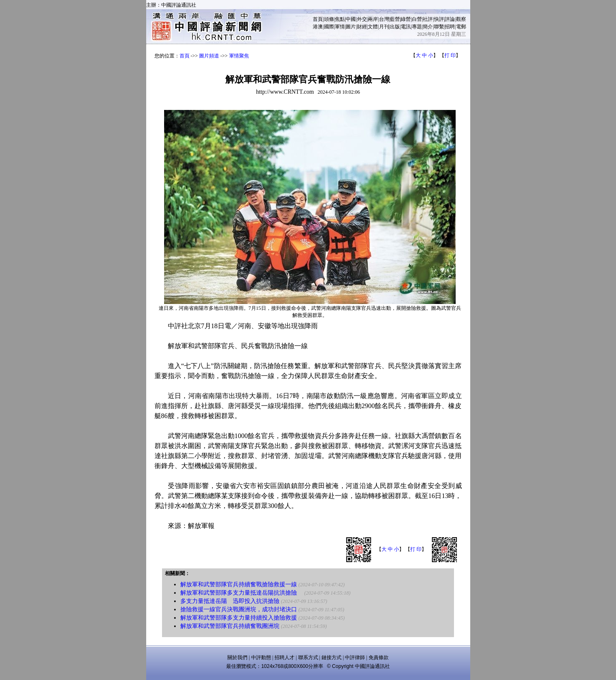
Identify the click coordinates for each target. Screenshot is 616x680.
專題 (417, 27)
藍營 (395, 19)
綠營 (406, 19)
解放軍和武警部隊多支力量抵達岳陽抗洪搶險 (242, 593)
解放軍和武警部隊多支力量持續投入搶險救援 (239, 618)
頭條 (329, 19)
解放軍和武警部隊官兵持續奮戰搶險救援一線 (239, 584)
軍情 (340, 27)
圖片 (351, 27)
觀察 (461, 19)
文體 (373, 27)
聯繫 (439, 27)
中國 (351, 19)
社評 (428, 19)
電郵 (461, 27)
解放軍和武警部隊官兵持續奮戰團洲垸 (230, 626)
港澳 (318, 27)
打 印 (450, 55)
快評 (439, 19)
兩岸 (373, 19)
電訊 (406, 27)
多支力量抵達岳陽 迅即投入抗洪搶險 (230, 601)
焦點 (340, 19)
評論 (450, 19)
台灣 (384, 19)
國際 (329, 27)
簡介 (428, 27)
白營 (417, 19)
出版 (395, 27)
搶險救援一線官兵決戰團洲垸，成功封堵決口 (239, 609)
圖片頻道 (209, 56)
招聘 (450, 27)
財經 (362, 27)
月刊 (384, 27)
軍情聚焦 (239, 56)
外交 (362, 19)
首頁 (318, 19)
